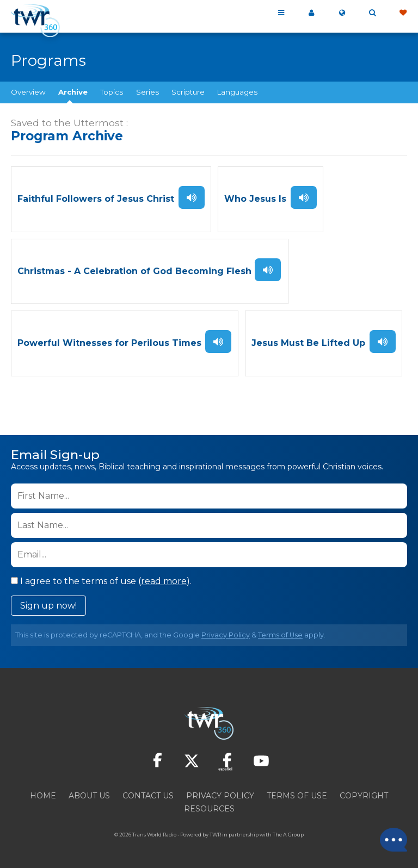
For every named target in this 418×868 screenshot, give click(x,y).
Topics (112, 92)
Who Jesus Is (255, 199)
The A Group (288, 835)
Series (147, 92)
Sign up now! (48, 606)
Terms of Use (280, 635)
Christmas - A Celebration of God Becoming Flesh (134, 272)
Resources (209, 809)
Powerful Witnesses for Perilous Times (109, 344)
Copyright (364, 796)
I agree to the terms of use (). (101, 582)
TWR (215, 835)
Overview (28, 92)
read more (164, 582)
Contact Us (148, 796)
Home (43, 796)
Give (403, 13)
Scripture (188, 92)
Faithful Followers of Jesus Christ (96, 199)
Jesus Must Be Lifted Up (308, 344)
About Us (89, 796)
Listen (192, 197)
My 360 (311, 13)
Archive (73, 92)
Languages (237, 92)
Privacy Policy (226, 635)
